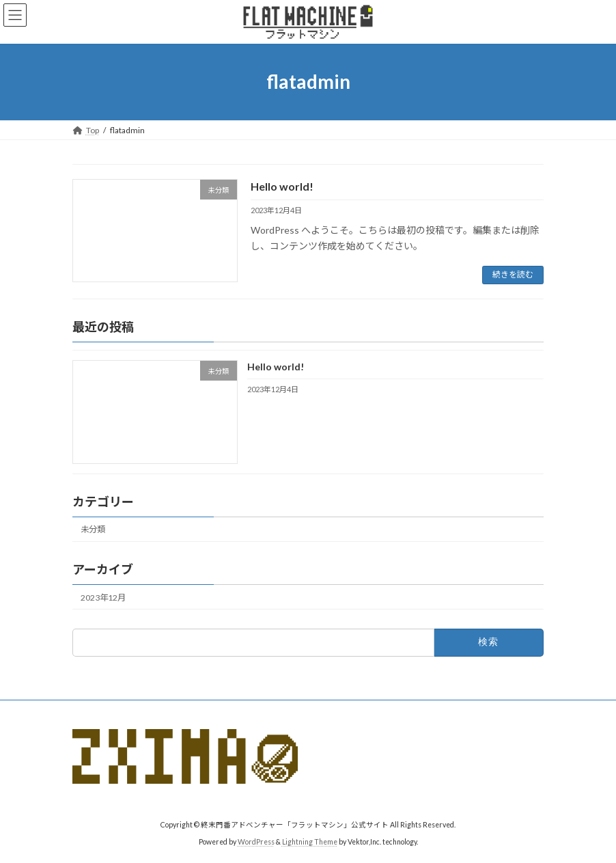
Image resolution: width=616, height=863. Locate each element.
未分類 (93, 529)
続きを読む (513, 274)
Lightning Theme (310, 842)
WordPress (256, 842)
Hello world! (282, 186)
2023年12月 (103, 598)
